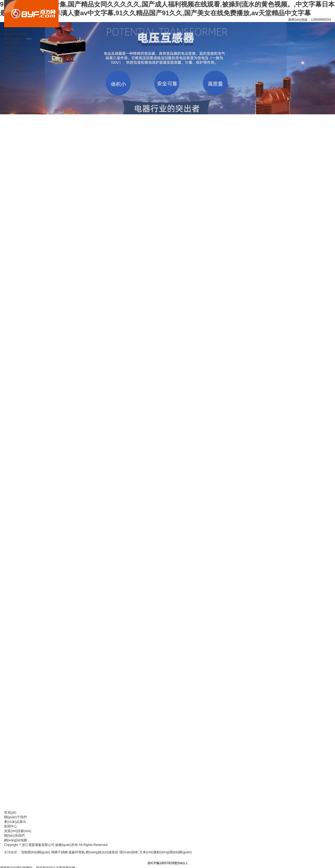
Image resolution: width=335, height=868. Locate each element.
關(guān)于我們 (15, 817)
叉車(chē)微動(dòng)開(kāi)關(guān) (166, 852)
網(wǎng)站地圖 (16, 840)
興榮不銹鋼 (59, 852)
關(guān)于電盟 (15, 34)
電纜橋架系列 (14, 48)
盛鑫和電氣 (77, 852)
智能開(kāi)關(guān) (36, 852)
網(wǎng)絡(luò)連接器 (102, 852)
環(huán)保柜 (129, 852)
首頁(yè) (10, 29)
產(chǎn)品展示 (15, 822)
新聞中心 (11, 57)
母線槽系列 (12, 43)
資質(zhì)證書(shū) (18, 831)
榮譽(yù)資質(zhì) (17, 62)
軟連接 (9, 53)
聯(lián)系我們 (14, 836)
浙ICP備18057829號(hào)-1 (167, 863)
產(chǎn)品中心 (15, 39)
